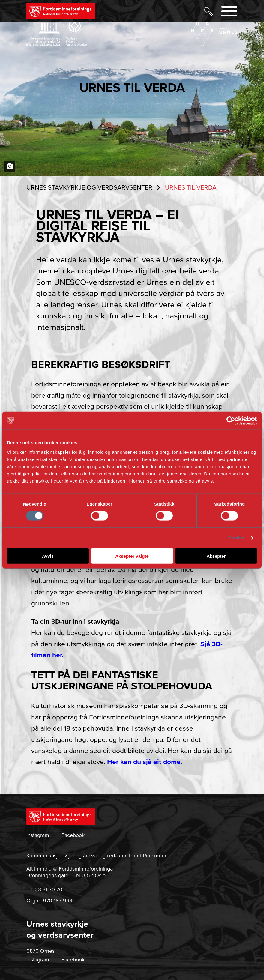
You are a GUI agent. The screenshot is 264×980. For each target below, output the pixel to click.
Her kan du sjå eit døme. (145, 762)
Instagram (38, 835)
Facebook (73, 835)
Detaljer (237, 538)
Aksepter (216, 556)
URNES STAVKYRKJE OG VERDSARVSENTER (89, 188)
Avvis (48, 556)
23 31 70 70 (49, 889)
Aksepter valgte (132, 556)
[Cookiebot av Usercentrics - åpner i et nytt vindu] (231, 421)
